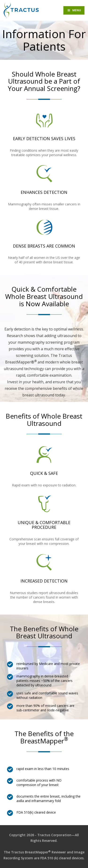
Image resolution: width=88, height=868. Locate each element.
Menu (74, 10)
